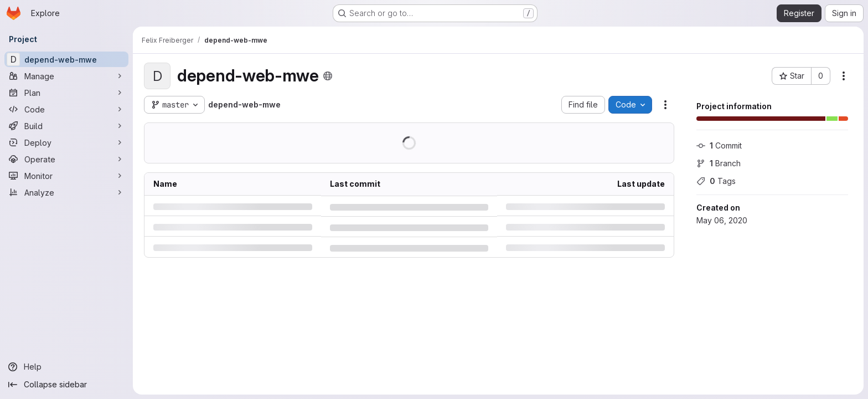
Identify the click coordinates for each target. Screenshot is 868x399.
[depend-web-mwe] (66, 59)
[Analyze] (66, 192)
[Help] (66, 367)
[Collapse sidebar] (66, 385)
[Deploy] (66, 142)
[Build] (66, 126)
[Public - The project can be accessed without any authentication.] (328, 76)
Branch (719, 163)
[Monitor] (66, 176)
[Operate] (66, 159)
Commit (719, 145)
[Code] (66, 109)
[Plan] (66, 93)
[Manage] (66, 76)
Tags (716, 181)
